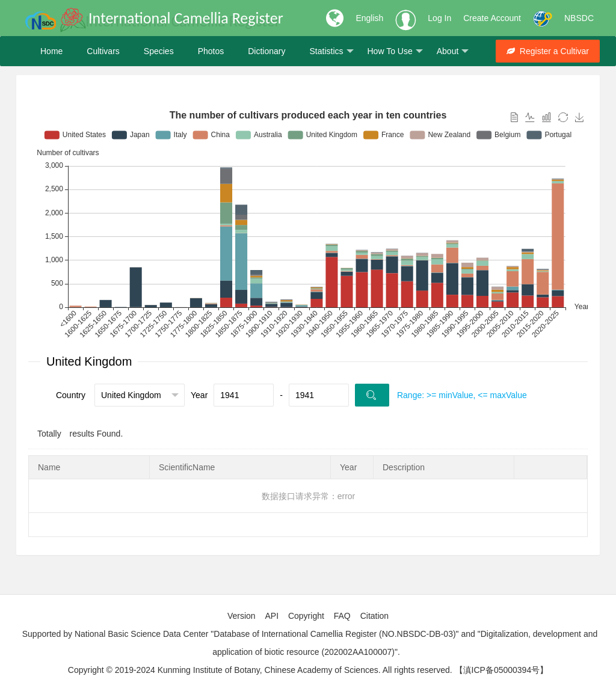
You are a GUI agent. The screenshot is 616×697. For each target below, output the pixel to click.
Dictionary (266, 51)
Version (242, 616)
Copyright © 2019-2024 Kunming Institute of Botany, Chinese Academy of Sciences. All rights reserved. (260, 670)
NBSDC (579, 18)
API (272, 616)
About (453, 51)
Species (159, 51)
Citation (374, 616)
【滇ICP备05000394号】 (502, 670)
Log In (439, 18)
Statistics (331, 51)
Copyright (306, 616)
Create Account (492, 18)
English (369, 18)
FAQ (342, 616)
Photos (211, 51)
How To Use (395, 51)
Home (51, 51)
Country (71, 395)
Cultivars (103, 51)
